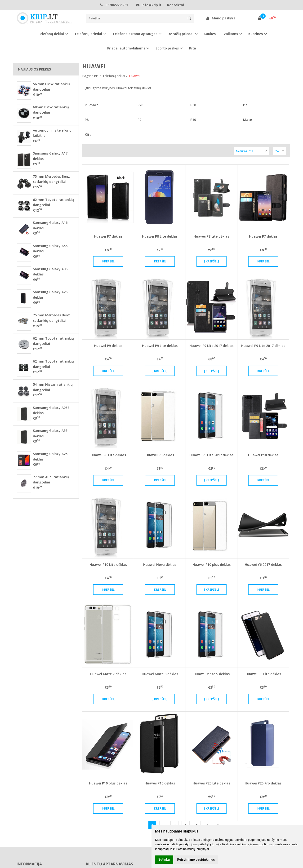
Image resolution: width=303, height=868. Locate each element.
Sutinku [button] (164, 859)
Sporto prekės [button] (167, 48)
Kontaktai (176, 5)
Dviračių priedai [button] (180, 34)
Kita (193, 48)
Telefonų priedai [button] (88, 34)
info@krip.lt (149, 5)
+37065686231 (114, 5)
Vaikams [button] (231, 34)
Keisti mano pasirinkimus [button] (196, 859)
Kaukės (210, 34)
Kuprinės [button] (256, 34)
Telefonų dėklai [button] (51, 34)
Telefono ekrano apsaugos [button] (135, 34)
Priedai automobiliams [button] (126, 48)
